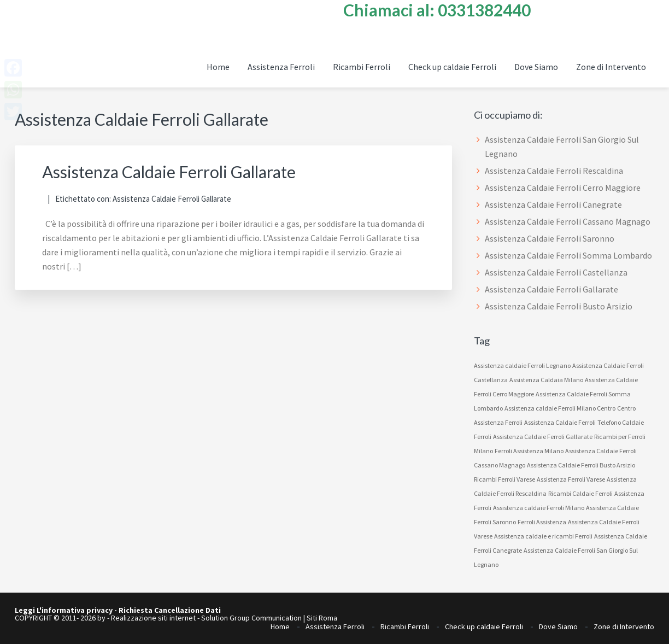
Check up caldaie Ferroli (484, 627)
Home (280, 627)
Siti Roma (322, 618)
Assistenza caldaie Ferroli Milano (539, 508)
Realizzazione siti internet (153, 618)
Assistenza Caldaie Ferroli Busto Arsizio (559, 306)
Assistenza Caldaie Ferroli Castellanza (556, 272)
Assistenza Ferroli (335, 627)
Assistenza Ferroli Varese (571, 479)
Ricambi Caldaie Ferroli (580, 493)
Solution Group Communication (251, 618)
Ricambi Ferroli (405, 627)
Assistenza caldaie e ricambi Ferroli (543, 536)
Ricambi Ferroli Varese (504, 479)
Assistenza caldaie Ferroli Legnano (522, 365)
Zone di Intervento (624, 627)
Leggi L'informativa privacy (64, 610)
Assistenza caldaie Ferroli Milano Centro (560, 408)
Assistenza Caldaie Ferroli (560, 422)
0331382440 (484, 10)
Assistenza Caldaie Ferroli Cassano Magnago (568, 221)
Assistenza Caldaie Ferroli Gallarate (169, 172)
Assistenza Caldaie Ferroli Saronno (550, 238)
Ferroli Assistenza (542, 522)
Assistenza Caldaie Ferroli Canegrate (553, 204)
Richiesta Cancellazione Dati (170, 610)
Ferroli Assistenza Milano (529, 451)
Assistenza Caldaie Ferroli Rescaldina (554, 171)
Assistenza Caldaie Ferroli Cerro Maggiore (563, 188)
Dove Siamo (558, 627)
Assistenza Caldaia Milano (546, 380)
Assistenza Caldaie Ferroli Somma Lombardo (568, 255)
